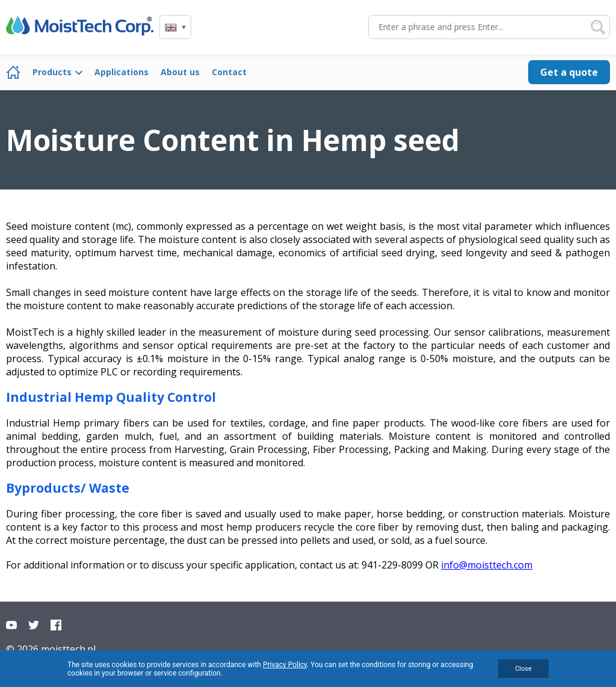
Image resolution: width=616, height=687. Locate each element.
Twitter (34, 625)
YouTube (11, 625)
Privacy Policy (285, 665)
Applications (122, 72)
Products (52, 72)
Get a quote (569, 72)
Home (13, 72)
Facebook (56, 625)
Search (598, 27)
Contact (229, 72)
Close (523, 669)
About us (180, 72)
